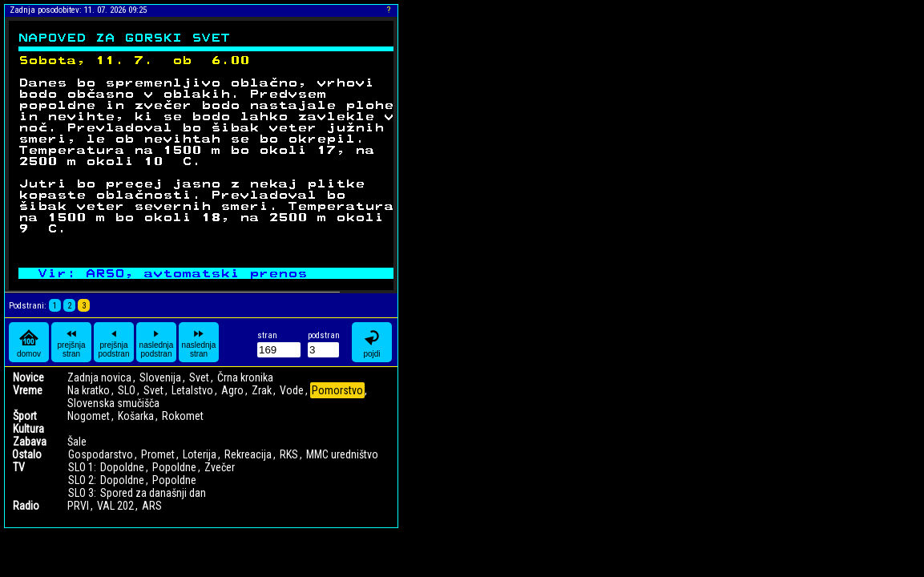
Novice (28, 377)
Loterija (200, 454)
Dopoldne (122, 467)
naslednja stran (199, 342)
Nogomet (89, 416)
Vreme (28, 390)
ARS (152, 506)
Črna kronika (245, 377)
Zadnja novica (99, 377)
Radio (26, 506)
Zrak (262, 390)
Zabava (30, 442)
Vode (292, 390)
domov (29, 343)
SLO (127, 390)
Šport (25, 416)
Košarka (136, 416)
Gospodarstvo (101, 454)
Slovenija (160, 377)
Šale (77, 442)
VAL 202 (115, 506)
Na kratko (89, 390)
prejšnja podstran (114, 342)
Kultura (28, 429)
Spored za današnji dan (153, 493)
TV (19, 467)
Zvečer (220, 467)
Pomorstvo (337, 390)
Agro (232, 390)
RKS (289, 454)
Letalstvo (192, 390)
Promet (158, 454)
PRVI (78, 506)
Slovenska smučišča (113, 403)
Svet (199, 377)
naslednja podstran (157, 342)
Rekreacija (248, 454)
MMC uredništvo (342, 454)
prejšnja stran (71, 342)
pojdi (372, 343)
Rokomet (183, 416)
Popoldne (174, 467)
